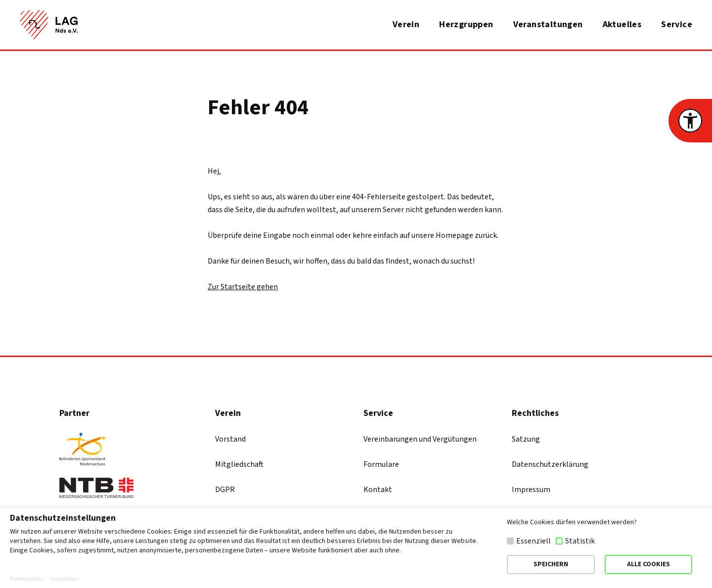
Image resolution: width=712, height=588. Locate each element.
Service (677, 24)
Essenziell (534, 541)
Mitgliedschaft (239, 464)
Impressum (531, 490)
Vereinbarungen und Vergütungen (420, 439)
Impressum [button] (65, 579)
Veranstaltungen (548, 24)
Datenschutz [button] (26, 579)
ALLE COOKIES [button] (648, 564)
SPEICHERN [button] (551, 564)
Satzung (526, 439)
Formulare (381, 464)
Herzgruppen (466, 24)
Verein (406, 24)
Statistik (580, 541)
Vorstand (230, 439)
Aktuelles (622, 24)
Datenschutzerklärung (550, 464)
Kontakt (378, 490)
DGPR (225, 490)
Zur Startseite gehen (243, 287)
